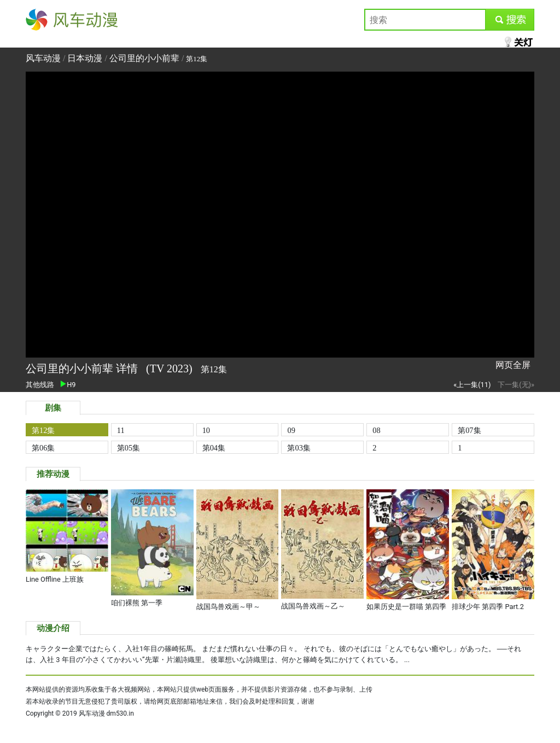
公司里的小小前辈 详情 (83, 368)
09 (291, 430)
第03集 (299, 448)
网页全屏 (513, 365)
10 (206, 430)
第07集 (469, 430)
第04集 (214, 448)
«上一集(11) (472, 385)
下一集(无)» (516, 385)
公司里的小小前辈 (144, 58)
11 (121, 430)
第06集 (43, 448)
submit (509, 19)
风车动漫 (43, 19)
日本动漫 (86, 58)
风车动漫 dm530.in (106, 713)
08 (376, 430)
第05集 (129, 448)
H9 (68, 385)
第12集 (43, 430)
